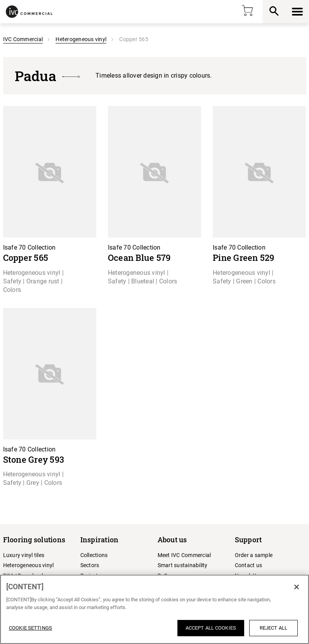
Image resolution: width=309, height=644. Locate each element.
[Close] (297, 587)
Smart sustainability (183, 565)
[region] (154, 609)
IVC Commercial (23, 39)
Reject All (273, 628)
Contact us (249, 565)
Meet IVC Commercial (184, 555)
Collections (94, 555)
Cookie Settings (30, 628)
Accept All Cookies (211, 628)
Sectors (90, 565)
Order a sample (254, 555)
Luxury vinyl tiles (24, 555)
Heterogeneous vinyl (81, 39)
